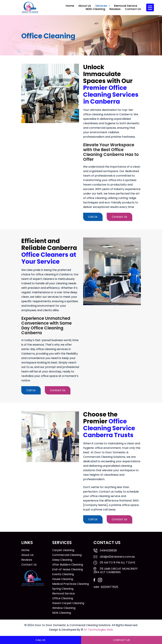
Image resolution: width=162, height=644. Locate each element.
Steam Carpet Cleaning (68, 603)
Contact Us (133, 9)
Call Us (93, 217)
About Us (85, 6)
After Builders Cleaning (68, 565)
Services (101, 6)
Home (70, 6)
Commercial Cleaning (67, 555)
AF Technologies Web (98, 630)
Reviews (115, 9)
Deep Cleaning (62, 560)
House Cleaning (63, 579)
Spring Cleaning (63, 589)
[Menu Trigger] (150, 7)
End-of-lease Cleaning (68, 569)
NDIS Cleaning (95, 9)
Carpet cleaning (63, 550)
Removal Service (126, 6)
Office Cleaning (63, 598)
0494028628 (108, 551)
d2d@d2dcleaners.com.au (117, 557)
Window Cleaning (64, 608)
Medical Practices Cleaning (71, 584)
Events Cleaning (63, 574)
